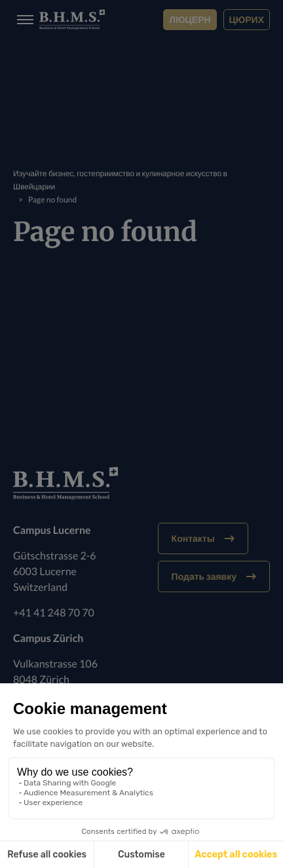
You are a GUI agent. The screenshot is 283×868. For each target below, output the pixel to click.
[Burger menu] (21, 20)
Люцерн (190, 19)
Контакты (203, 538)
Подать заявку (214, 576)
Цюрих (247, 19)
